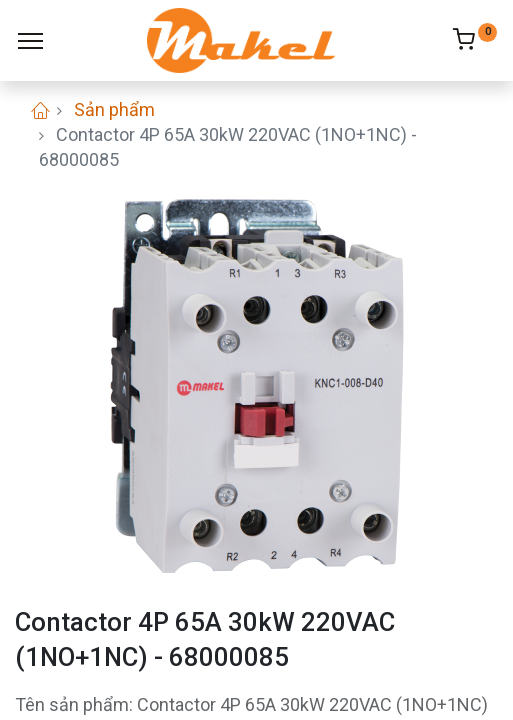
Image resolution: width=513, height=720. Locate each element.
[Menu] (30, 41)
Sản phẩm (114, 109)
